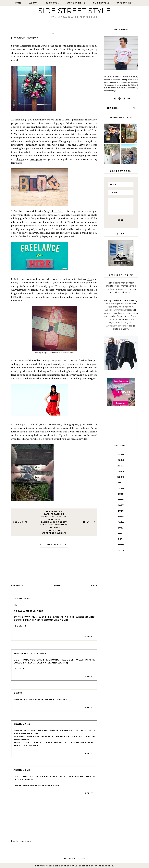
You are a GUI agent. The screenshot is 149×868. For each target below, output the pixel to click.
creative (61, 517)
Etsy (90, 279)
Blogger (57, 511)
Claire (18, 599)
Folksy (15, 283)
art (48, 511)
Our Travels (101, 3)
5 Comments (20, 522)
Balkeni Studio (104, 866)
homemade (61, 525)
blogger (20, 159)
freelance (47, 525)
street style (54, 530)
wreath (62, 533)
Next (94, 586)
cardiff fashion (54, 514)
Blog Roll (52, 3)
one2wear (56, 368)
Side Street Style (75, 11)
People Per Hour (53, 211)
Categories (124, 3)
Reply (89, 637)
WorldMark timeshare (117, 310)
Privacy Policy (75, 859)
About (33, 3)
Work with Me (76, 3)
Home (18, 3)
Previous (17, 586)
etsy (57, 519)
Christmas (48, 517)
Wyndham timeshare (117, 326)
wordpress (36, 159)
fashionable (49, 522)
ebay (50, 519)
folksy (62, 522)
